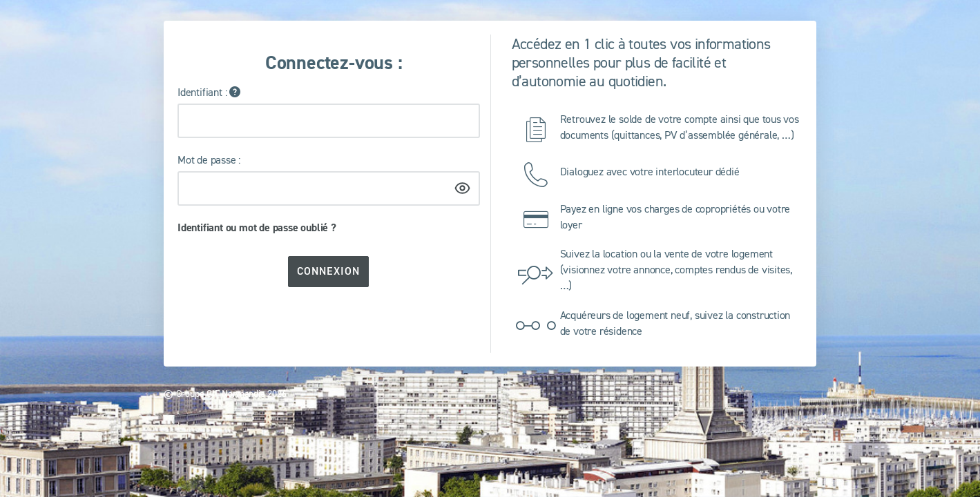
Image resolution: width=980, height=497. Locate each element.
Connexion (328, 271)
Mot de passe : (209, 159)
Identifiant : (202, 92)
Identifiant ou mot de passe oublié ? (257, 227)
